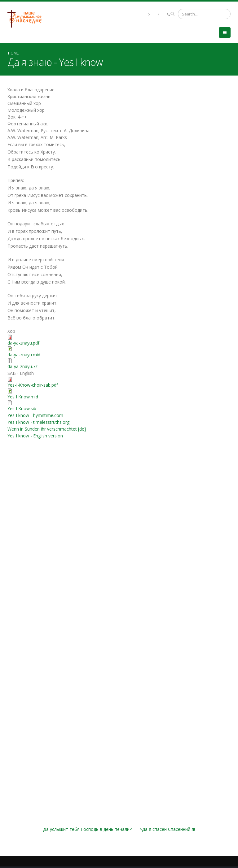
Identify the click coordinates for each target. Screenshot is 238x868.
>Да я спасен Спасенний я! (167, 829)
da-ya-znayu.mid (24, 355)
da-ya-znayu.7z (22, 366)
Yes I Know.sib (22, 408)
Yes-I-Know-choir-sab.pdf (33, 385)
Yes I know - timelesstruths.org (38, 422)
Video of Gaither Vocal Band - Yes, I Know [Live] (119, 751)
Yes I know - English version (35, 436)
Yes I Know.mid (23, 397)
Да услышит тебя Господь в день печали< (88, 829)
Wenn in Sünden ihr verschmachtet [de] (47, 429)
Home (13, 53)
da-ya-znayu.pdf (23, 343)
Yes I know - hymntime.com (35, 415)
